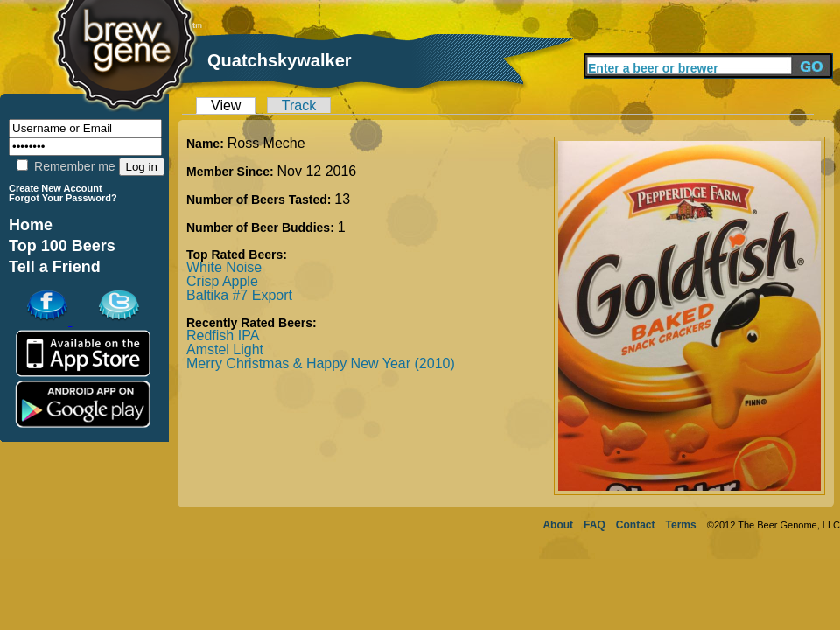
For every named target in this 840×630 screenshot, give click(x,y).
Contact (636, 525)
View (226, 105)
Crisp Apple (222, 281)
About (558, 525)
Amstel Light (225, 350)
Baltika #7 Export (239, 295)
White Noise (224, 267)
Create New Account (56, 188)
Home (31, 225)
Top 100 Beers (62, 246)
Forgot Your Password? (63, 198)
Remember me (66, 166)
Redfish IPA (223, 336)
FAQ (595, 525)
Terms (681, 525)
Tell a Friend (55, 267)
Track (299, 105)
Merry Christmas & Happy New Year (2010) (321, 364)
